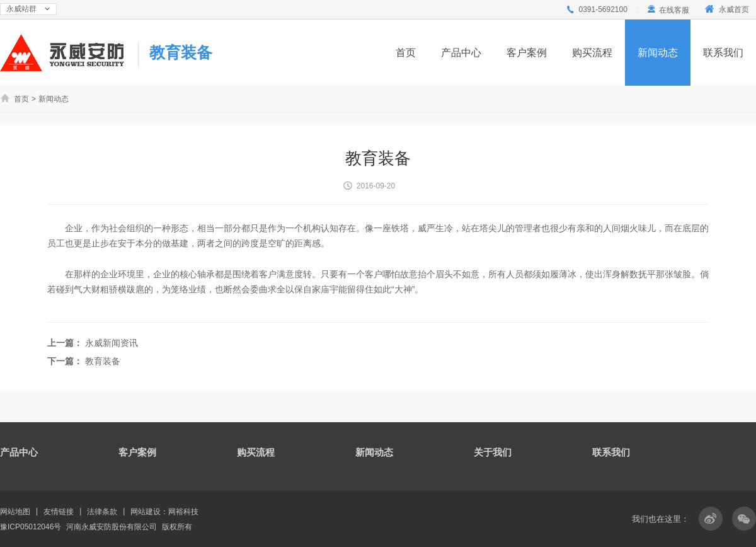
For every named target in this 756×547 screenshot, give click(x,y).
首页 (406, 53)
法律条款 (102, 512)
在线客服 (668, 10)
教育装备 (181, 52)
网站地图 (15, 512)
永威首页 (726, 9)
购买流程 (592, 53)
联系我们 (723, 53)
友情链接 (59, 512)
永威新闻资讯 (112, 343)
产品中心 (461, 53)
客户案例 (527, 53)
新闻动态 (658, 53)
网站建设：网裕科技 (164, 512)
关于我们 (493, 452)
